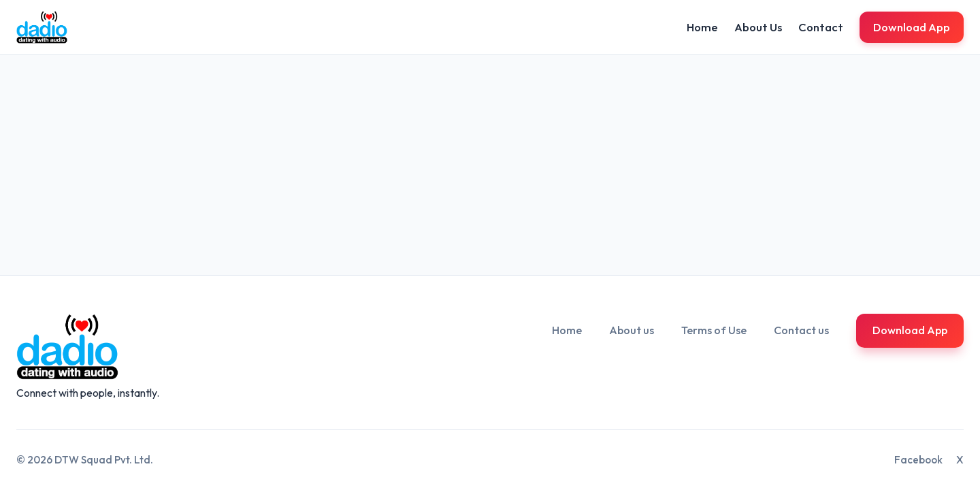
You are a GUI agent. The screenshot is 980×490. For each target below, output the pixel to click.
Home (702, 27)
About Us (758, 27)
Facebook (918, 460)
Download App (912, 27)
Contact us (801, 330)
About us (632, 330)
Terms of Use (714, 330)
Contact (821, 27)
